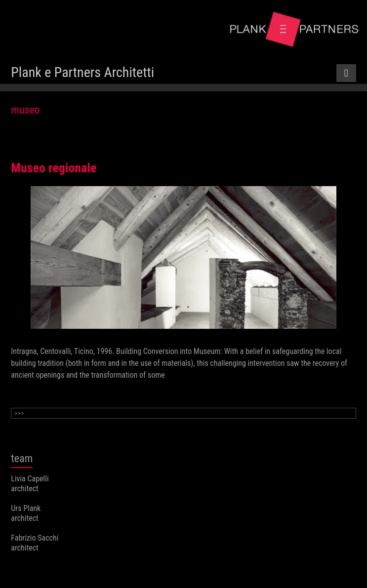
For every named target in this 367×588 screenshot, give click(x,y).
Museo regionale (54, 168)
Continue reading (37, 394)
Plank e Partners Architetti (82, 72)
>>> (19, 413)
